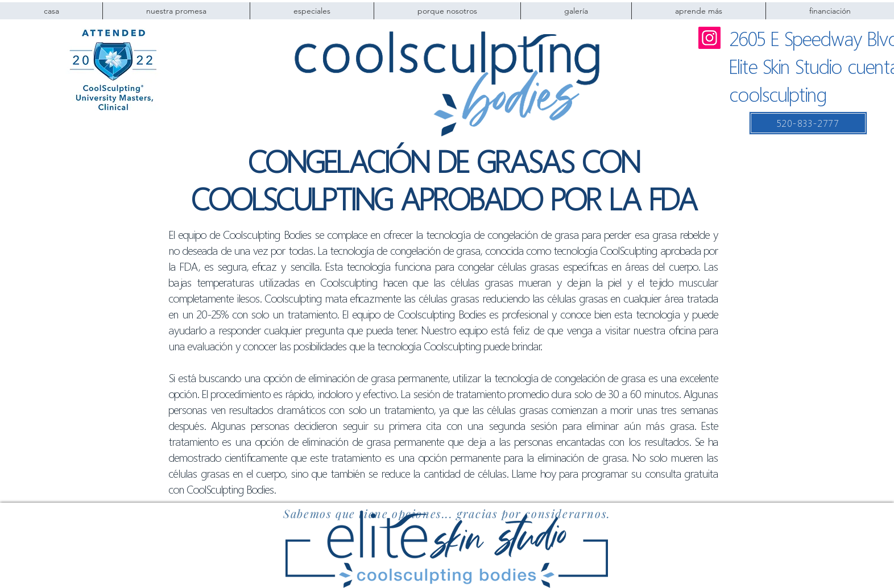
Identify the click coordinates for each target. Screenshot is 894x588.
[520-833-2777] (808, 123)
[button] (447, 11)
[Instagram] (709, 38)
